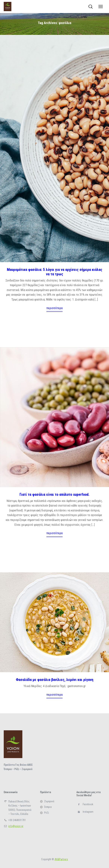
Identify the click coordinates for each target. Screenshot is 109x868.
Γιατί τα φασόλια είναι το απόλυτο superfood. (54, 494)
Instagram (88, 812)
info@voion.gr (16, 826)
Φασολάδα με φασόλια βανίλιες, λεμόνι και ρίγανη (55, 680)
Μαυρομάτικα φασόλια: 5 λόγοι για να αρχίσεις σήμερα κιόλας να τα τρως (55, 272)
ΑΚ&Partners (61, 859)
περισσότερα (54, 308)
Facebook (88, 804)
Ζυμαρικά (49, 801)
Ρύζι (47, 813)
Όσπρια (48, 807)
